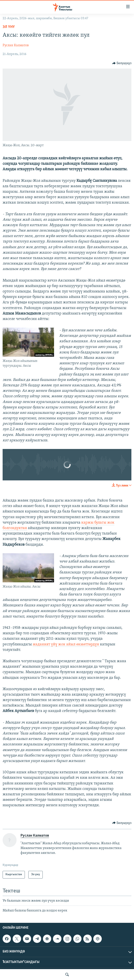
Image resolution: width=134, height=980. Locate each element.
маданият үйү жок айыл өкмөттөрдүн (66, 644)
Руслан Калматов (16, 45)
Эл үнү (9, 27)
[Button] (122, 63)
